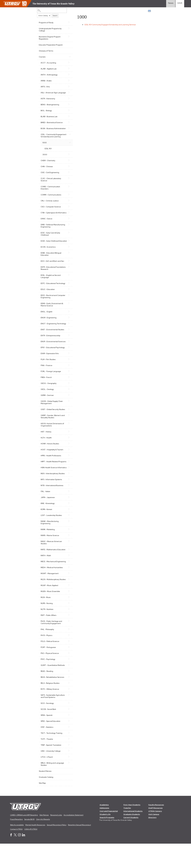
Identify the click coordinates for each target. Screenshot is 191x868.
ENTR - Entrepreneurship (50, 349)
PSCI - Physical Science (50, 677)
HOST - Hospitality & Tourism (52, 465)
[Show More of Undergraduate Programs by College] (68, 28)
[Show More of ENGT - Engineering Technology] (68, 334)
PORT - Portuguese (48, 671)
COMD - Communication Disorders (50, 194)
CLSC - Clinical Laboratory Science (51, 186)
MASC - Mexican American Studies (51, 562)
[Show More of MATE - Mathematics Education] (68, 569)
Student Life (105, 839)
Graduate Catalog (46, 801)
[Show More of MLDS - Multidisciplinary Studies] (68, 601)
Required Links (56, 839)
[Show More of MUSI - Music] (68, 621)
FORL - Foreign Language (51, 387)
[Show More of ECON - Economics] (68, 258)
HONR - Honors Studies (50, 459)
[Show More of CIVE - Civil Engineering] (68, 179)
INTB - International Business (52, 505)
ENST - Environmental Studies (52, 343)
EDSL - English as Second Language (51, 287)
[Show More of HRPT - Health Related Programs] (68, 477)
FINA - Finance (46, 381)
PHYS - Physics (46, 659)
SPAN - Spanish (47, 739)
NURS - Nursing (47, 627)
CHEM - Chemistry (48, 167)
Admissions (104, 832)
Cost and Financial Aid (109, 835)
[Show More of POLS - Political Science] (68, 665)
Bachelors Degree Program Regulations (50, 38)
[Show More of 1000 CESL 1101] (68, 149)
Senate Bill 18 (29, 844)
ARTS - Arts (45, 87)
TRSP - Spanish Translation (51, 769)
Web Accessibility (17, 849)
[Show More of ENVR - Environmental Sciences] (68, 354)
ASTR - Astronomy (48, 101)
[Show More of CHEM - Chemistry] (68, 167)
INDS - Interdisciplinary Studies (53, 493)
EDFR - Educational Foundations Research (49, 279)
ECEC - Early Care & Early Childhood (50, 243)
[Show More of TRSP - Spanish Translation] (68, 769)
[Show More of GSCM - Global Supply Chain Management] (68, 416)
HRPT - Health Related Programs (49, 478)
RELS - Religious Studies (50, 707)
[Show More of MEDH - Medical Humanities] (68, 589)
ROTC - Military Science (50, 713)
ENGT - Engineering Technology (49, 336)
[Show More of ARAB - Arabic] (68, 80)
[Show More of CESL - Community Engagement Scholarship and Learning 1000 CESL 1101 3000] (68, 139)
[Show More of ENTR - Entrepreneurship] (68, 348)
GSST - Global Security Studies (53, 425)
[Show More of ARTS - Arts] (68, 86)
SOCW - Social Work (48, 733)
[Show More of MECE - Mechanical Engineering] (68, 581)
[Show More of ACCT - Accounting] (68, 63)
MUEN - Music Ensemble (50, 615)
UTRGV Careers (155, 835)
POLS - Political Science (50, 665)
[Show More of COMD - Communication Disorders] (68, 193)
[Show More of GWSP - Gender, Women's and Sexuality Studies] (68, 430)
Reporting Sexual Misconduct (79, 849)
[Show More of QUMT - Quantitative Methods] (68, 689)
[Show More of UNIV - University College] (68, 775)
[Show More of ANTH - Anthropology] (68, 74)
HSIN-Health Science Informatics (49, 486)
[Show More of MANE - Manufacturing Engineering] (68, 541)
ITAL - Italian (45, 511)
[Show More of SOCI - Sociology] (68, 727)
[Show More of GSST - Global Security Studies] (68, 424)
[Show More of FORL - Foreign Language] (68, 386)
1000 (45, 149)
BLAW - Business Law (49, 119)
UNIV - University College (51, 775)
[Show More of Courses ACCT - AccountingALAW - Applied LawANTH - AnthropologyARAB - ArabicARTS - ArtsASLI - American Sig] (68, 57)
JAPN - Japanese (48, 517)
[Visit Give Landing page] (180, 4)
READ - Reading (47, 695)
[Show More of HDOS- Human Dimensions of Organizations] (68, 439)
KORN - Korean (46, 529)
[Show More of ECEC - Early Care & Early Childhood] (68, 241)
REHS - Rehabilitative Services (52, 701)
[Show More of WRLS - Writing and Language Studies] (68, 787)
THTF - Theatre (47, 763)
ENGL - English (47, 323)
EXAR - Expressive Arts (50, 369)
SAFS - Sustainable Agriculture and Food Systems (53, 720)
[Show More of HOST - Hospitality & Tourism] (68, 465)
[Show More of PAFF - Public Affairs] (68, 639)
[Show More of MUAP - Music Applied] (68, 609)
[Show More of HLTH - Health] (68, 453)
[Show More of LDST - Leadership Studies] (68, 535)
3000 (45, 161)
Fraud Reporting (16, 844)
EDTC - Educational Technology (53, 294)
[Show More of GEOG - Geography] (68, 398)
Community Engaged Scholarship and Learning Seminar (111, 25)
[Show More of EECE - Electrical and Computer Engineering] (68, 306)
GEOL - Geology (47, 405)
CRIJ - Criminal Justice (50, 207)
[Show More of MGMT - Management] (68, 595)
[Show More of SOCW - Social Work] (68, 733)
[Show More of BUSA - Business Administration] (68, 130)
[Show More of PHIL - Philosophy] (68, 653)
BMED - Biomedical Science (52, 125)
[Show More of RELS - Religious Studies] (68, 707)
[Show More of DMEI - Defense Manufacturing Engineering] (68, 233)
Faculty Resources (156, 829)
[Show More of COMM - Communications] (68, 201)
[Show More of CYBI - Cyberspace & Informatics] (68, 219)
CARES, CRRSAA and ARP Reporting (24, 839)
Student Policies (45, 795)
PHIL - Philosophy (47, 653)
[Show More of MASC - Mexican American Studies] (68, 561)
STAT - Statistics (47, 751)
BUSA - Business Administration (47, 132)
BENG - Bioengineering (50, 107)
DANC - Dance (46, 227)
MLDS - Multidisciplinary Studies (50, 602)
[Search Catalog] (51, 10)
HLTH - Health (46, 453)
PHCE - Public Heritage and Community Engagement (51, 646)
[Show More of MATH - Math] (68, 575)
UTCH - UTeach (47, 781)
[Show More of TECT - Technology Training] (68, 757)
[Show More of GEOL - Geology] (68, 404)
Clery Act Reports (43, 844)
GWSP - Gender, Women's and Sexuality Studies (53, 432)
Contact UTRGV (16, 853)
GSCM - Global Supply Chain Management (52, 418)
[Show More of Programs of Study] (68, 22)
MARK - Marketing (48, 549)
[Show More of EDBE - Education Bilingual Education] (68, 264)
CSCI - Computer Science (51, 213)
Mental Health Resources (35, 849)
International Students (133, 835)
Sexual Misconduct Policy (57, 849)
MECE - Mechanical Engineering (48, 582)
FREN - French (46, 393)
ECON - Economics (48, 258)
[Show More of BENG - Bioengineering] (68, 107)
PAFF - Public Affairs (48, 639)
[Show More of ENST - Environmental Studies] (68, 342)
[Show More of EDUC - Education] (68, 300)
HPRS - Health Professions (51, 471)
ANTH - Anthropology (49, 75)
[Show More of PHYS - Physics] (68, 659)
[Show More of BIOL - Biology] (68, 112)
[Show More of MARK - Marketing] (68, 549)
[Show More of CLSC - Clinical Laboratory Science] (68, 185)
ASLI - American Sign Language (49, 94)
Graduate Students (132, 839)
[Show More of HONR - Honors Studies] (68, 459)
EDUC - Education (48, 300)
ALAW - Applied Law (49, 69)
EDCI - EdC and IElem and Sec (52, 272)
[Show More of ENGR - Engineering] (68, 328)
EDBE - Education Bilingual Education (51, 265)
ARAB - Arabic (46, 81)
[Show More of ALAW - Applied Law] (68, 68)
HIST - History (46, 447)
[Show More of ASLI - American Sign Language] (68, 92)
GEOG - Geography (49, 399)
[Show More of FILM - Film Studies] (68, 375)
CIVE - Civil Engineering (50, 179)
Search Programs (107, 842)
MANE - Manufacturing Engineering (50, 542)
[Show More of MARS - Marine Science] (68, 555)
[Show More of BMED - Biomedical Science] (68, 124)
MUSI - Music (46, 621)
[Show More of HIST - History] (68, 447)
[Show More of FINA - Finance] (68, 380)
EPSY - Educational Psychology (53, 363)
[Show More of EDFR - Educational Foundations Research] (68, 278)
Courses (42, 57)
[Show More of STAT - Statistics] (68, 751)
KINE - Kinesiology (48, 523)
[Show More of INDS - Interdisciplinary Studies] (68, 493)
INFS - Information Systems (51, 499)
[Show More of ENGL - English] (68, 322)
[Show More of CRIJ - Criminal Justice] (68, 207)
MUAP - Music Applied (49, 610)
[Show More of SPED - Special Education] (68, 745)
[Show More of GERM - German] (68, 410)
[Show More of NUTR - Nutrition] (68, 633)
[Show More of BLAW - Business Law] (68, 118)
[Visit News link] (171, 4)
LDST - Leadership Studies (51, 535)
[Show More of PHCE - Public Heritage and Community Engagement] (68, 645)
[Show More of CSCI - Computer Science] (68, 213)
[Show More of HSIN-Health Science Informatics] (68, 485)
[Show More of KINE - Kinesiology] (68, 523)
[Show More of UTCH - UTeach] (68, 781)
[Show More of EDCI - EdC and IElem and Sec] (68, 272)
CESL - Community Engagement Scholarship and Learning (52, 141)
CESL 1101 (48, 155)
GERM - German (47, 411)
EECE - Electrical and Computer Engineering (53, 307)
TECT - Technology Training (51, 757)
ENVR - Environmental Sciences (49, 356)
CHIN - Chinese (47, 173)
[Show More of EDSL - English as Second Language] (68, 286)
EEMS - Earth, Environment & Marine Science (52, 316)
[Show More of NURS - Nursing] (68, 627)
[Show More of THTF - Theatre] (68, 763)
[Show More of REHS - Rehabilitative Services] (68, 701)
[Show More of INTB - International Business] (68, 505)
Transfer (127, 832)
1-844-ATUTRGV (31, 853)
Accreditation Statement (73, 839)
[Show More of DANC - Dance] (68, 227)
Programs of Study (46, 23)
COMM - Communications (51, 201)
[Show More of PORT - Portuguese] (68, 671)
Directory (153, 842)
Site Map (42, 807)
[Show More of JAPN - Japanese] (68, 517)
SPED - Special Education (50, 745)
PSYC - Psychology (48, 683)
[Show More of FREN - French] (68, 392)
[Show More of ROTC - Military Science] (68, 713)
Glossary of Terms (46, 51)
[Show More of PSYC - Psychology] (68, 683)
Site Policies (44, 839)
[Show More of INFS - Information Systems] (68, 499)
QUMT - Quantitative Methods (53, 689)
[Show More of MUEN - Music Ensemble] (68, 615)
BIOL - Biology (46, 113)
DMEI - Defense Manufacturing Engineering (53, 234)
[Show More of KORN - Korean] (68, 529)
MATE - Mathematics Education (53, 569)
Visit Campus (154, 839)
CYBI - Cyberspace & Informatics (49, 220)
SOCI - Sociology (47, 727)
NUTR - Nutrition (47, 633)
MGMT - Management (50, 595)
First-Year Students (132, 829)
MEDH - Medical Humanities (52, 589)
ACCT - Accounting (48, 63)
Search (55, 16)
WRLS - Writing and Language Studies (52, 788)
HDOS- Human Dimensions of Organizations (52, 440)
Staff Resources (156, 832)
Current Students (131, 842)
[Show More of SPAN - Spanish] (68, 739)
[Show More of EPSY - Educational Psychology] (68, 363)
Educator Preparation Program (51, 45)
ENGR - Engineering (49, 329)
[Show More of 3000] (68, 161)
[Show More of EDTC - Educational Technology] (68, 294)
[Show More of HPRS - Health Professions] (68, 471)
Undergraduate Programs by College (50, 30)
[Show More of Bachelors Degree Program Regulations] (68, 36)
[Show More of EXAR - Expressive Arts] (68, 369)
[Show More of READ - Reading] (68, 695)
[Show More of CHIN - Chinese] (68, 173)
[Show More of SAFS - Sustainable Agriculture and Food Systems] (68, 719)
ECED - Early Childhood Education (50, 251)
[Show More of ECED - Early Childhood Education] (68, 249)
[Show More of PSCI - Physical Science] (68, 677)
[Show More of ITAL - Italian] (68, 511)
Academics (104, 829)
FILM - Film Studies (48, 375)
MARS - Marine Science (50, 555)
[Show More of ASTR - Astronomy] (68, 101)
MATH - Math (46, 575)
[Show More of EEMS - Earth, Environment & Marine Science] (68, 314)
